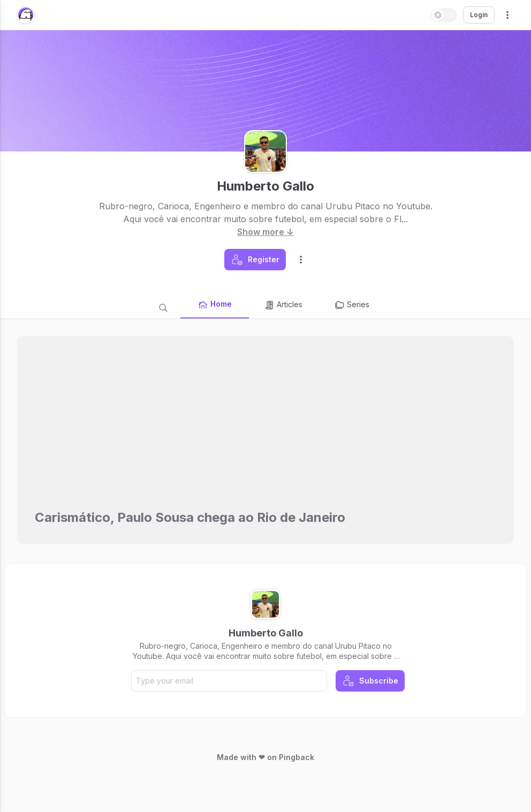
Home (215, 305)
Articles (283, 305)
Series (352, 305)
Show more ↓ (265, 232)
